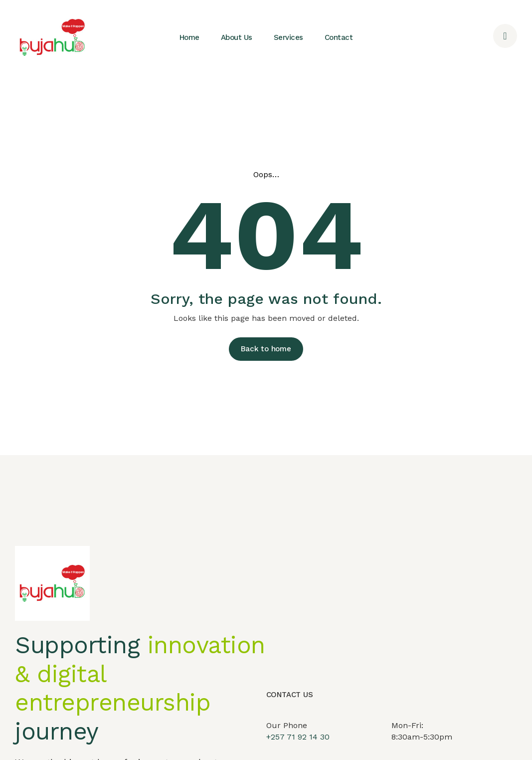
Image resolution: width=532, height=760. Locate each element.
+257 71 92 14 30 (298, 747)
